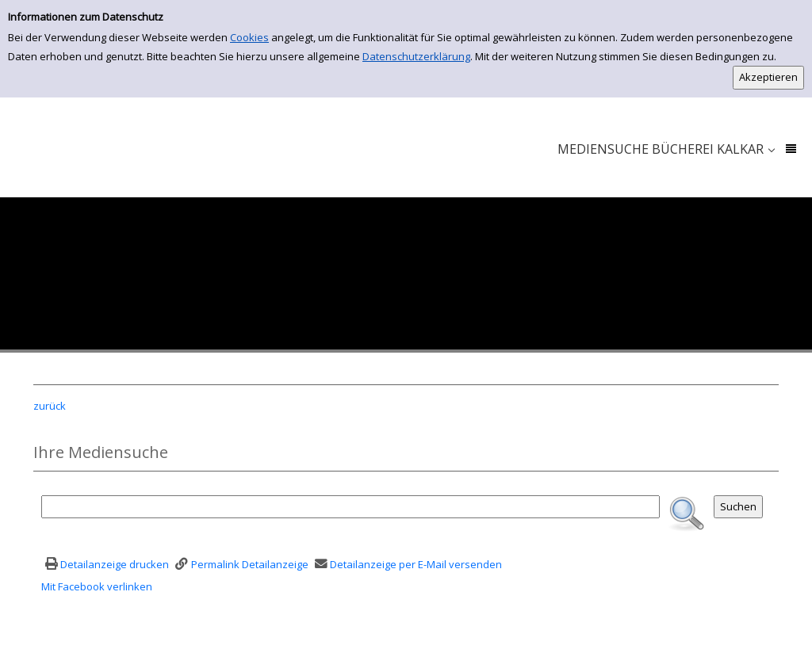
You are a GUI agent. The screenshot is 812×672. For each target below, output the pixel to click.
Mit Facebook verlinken (97, 586)
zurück (50, 406)
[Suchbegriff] (350, 507)
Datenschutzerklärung (416, 56)
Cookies (249, 37)
